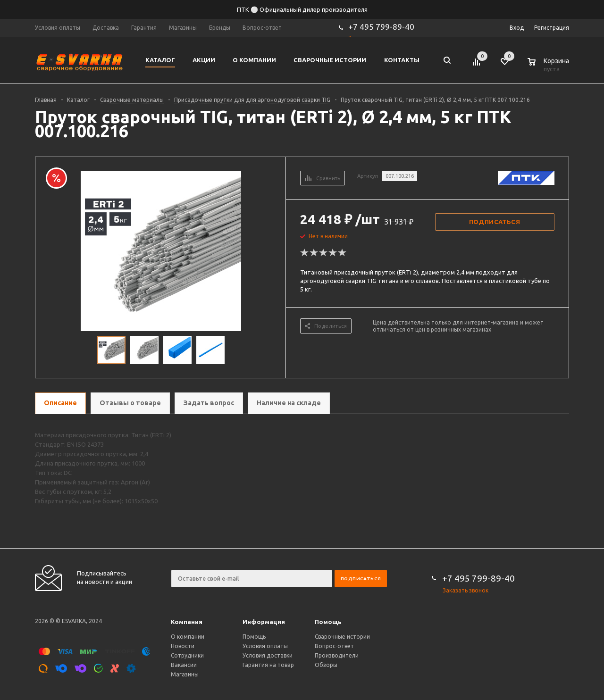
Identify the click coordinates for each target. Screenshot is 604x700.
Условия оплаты (265, 646)
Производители (337, 655)
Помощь (328, 622)
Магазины (185, 674)
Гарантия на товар (268, 665)
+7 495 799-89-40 (381, 27)
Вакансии (184, 665)
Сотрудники (187, 655)
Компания (187, 622)
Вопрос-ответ (334, 646)
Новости (183, 646)
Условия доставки (268, 655)
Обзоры (326, 665)
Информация (264, 622)
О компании (188, 637)
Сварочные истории (342, 637)
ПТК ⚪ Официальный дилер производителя (302, 9)
